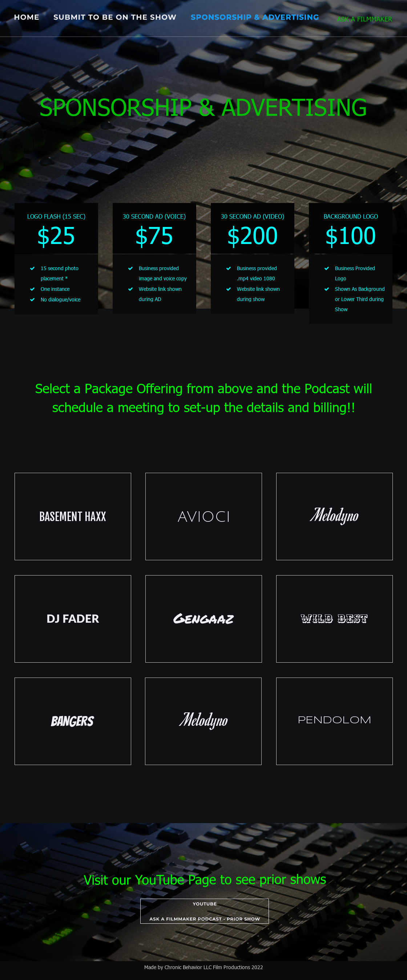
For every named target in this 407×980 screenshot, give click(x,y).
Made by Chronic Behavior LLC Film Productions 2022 (204, 967)
